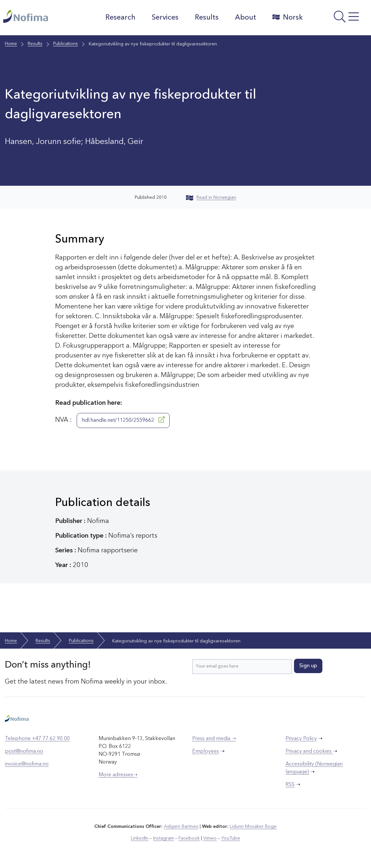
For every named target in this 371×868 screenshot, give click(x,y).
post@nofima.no (24, 751)
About (245, 18)
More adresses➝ (118, 775)
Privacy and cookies (309, 751)
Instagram (164, 838)
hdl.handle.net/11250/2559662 (123, 420)
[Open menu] (339, 19)
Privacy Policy (301, 739)
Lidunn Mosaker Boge (253, 827)
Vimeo (209, 838)
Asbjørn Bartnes (181, 827)
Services (165, 18)
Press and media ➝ (214, 739)
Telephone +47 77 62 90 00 (37, 739)
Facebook (189, 838)
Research (120, 18)
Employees (206, 751)
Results (206, 18)
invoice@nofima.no (27, 764)
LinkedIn (140, 838)
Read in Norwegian (211, 197)
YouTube (230, 838)
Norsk (287, 17)
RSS (290, 785)
